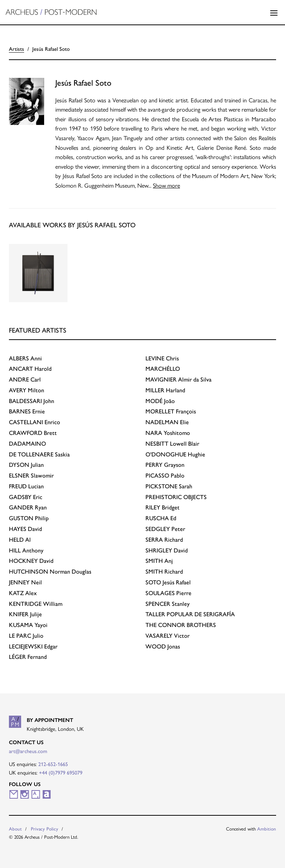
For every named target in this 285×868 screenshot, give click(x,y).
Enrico (35, 422)
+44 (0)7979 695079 (61, 772)
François (171, 411)
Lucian (26, 486)
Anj (159, 560)
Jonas (163, 646)
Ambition (267, 829)
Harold (30, 368)
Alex (23, 593)
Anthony (26, 550)
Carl (25, 379)
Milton (27, 390)
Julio (26, 635)
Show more (166, 185)
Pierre (168, 593)
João (160, 401)
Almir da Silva (178, 379)
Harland (165, 390)
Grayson (165, 464)
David (25, 529)
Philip (29, 518)
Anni (25, 358)
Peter (165, 529)
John (32, 401)
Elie (167, 422)
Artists (17, 49)
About (15, 829)
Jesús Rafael (168, 582)
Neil (25, 582)
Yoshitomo (168, 433)
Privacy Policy (45, 829)
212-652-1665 (53, 764)
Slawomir (31, 475)
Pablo (165, 475)
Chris (162, 358)
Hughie (175, 454)
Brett (33, 433)
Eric (26, 497)
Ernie (27, 411)
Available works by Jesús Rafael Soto (72, 225)
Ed (161, 518)
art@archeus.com (28, 751)
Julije (25, 614)
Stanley (168, 603)
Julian (26, 464)
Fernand (28, 656)
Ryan (28, 507)
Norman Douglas (50, 571)
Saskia (39, 454)
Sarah (169, 486)
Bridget (163, 507)
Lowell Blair (172, 443)
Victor (168, 635)
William (36, 603)
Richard (164, 539)
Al (20, 539)
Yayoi (28, 625)
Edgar (33, 646)
